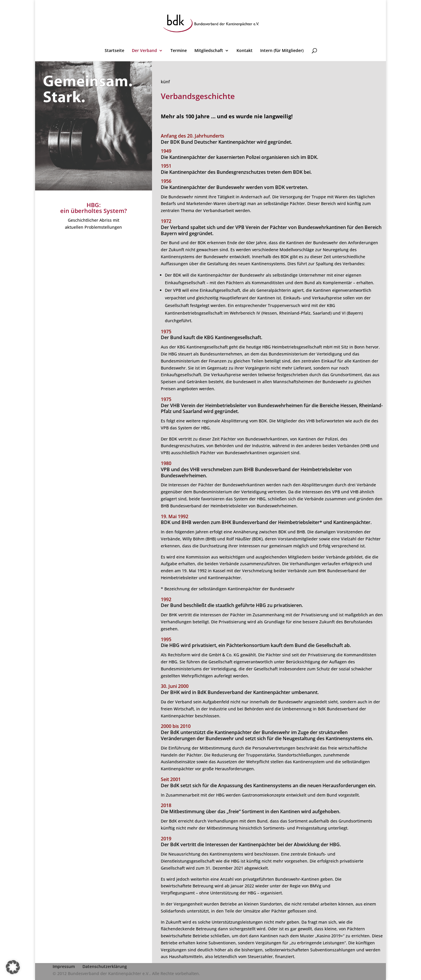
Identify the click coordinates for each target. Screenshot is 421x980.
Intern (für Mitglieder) (282, 51)
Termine (179, 51)
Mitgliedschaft (209, 51)
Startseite (114, 51)
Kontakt (245, 51)
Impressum (64, 966)
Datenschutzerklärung (105, 966)
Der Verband (144, 51)
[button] (13, 967)
